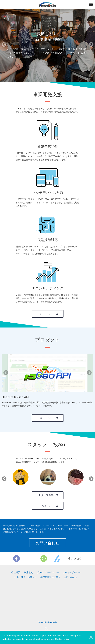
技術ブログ (75, 559)
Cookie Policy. (62, 639)
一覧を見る (46, 506)
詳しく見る (46, 314)
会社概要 (16, 572)
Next (91, 478)
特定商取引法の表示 (50, 577)
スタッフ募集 (46, 495)
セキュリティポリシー (25, 577)
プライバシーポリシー (48, 572)
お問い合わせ (48, 543)
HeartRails (48, 5)
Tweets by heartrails (48, 622)
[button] (7, 45)
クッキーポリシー (72, 572)
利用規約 (28, 572)
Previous (4, 478)
